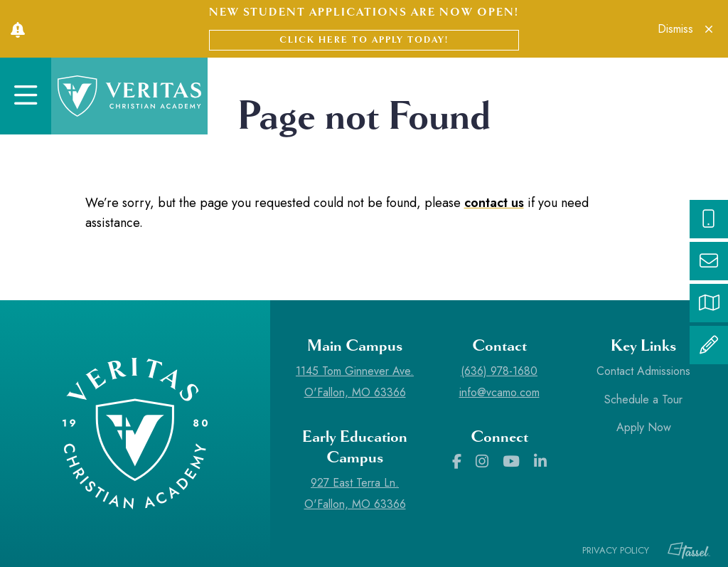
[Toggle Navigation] (26, 96)
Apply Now (644, 427)
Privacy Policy (616, 550)
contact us (494, 203)
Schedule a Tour (643, 399)
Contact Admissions (643, 371)
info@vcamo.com (499, 392)
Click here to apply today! (364, 40)
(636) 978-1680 (499, 371)
